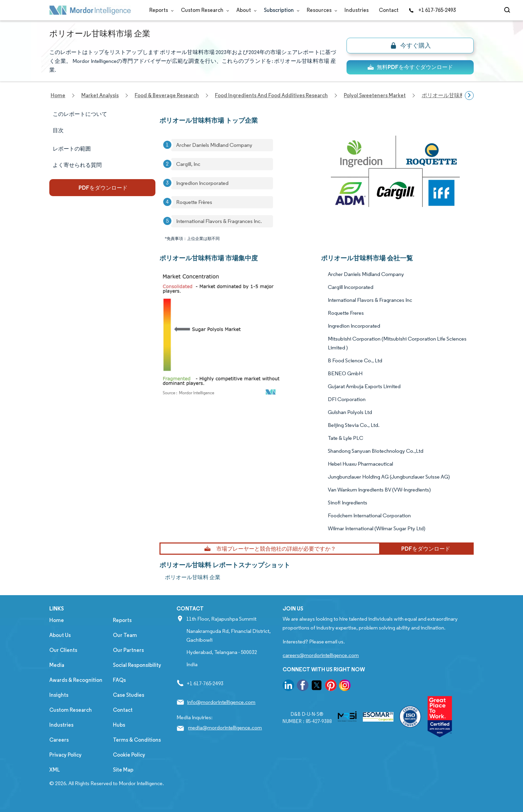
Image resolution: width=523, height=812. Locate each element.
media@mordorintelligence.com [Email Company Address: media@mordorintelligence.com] (225, 728)
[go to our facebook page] (303, 686)
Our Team (125, 635)
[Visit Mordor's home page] (90, 10)
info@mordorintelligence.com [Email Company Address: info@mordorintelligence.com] (221, 702)
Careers (59, 740)
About (245, 10)
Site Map (123, 770)
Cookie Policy (129, 755)
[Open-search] (508, 10)
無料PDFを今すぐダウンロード (410, 67)
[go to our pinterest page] (331, 686)
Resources (320, 10)
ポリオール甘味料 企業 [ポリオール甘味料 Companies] (193, 577)
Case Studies (129, 695)
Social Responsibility (137, 665)
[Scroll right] (469, 96)
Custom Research (204, 10)
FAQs (119, 680)
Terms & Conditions (137, 740)
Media (57, 665)
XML (55, 770)
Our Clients (63, 650)
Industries (357, 10)
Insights (59, 695)
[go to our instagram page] (345, 686)
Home (57, 620)
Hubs (119, 725)
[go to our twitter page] (317, 686)
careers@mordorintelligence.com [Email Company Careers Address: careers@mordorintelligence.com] (321, 655)
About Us (60, 635)
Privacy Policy (65, 755)
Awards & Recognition (76, 680)
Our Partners (128, 650)
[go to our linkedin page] (288, 686)
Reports (160, 10)
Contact (389, 10)
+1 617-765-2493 (432, 10)
